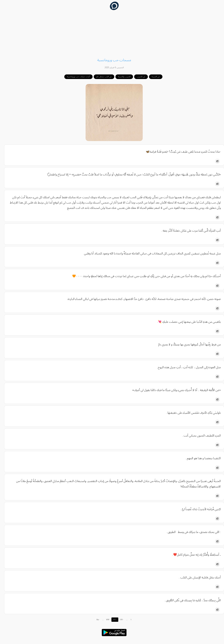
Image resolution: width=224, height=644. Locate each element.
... (101, 620)
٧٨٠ (120, 620)
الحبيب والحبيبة (122, 77)
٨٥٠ (96, 620)
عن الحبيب (139, 77)
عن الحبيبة (154, 77)
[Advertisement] (112, 35)
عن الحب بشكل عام (102, 77)
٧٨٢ (106, 620)
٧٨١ (113, 620)
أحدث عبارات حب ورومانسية (76, 77)
